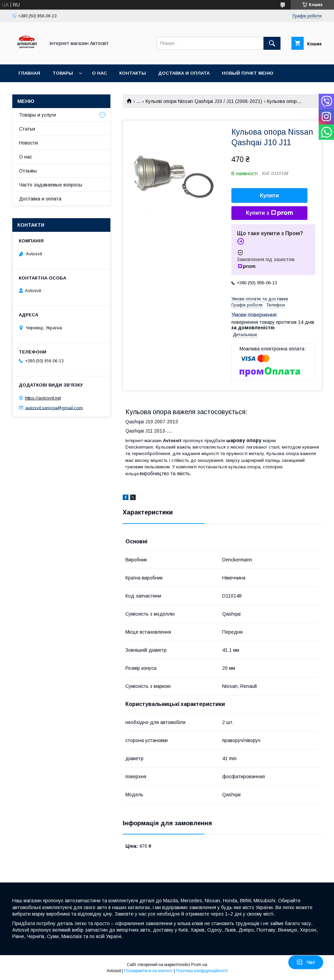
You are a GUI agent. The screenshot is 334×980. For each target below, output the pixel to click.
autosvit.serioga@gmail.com (54, 408)
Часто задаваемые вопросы (51, 185)
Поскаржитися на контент (148, 971)
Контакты (133, 73)
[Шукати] (272, 43)
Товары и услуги (37, 115)
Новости (28, 143)
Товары (63, 73)
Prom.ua (199, 965)
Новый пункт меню (248, 73)
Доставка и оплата (184, 73)
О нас (100, 73)
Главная (29, 73)
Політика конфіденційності (202, 971)
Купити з (269, 213)
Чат (306, 962)
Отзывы (28, 171)
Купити (270, 195)
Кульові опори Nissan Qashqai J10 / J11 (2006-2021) (204, 101)
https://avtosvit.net (43, 398)
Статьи (27, 129)
